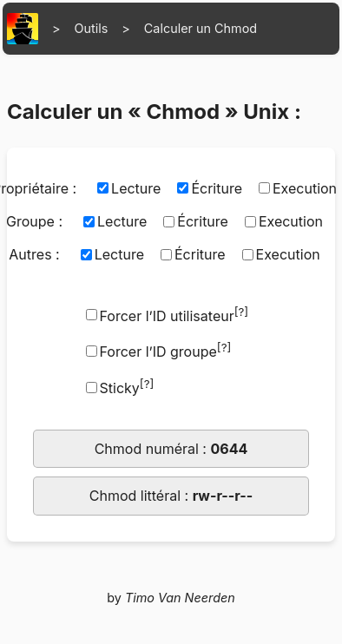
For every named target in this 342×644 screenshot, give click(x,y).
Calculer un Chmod (201, 28)
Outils (92, 28)
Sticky (127, 387)
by (171, 598)
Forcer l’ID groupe (166, 350)
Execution (291, 221)
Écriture (217, 188)
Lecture (136, 188)
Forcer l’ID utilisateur (174, 315)
